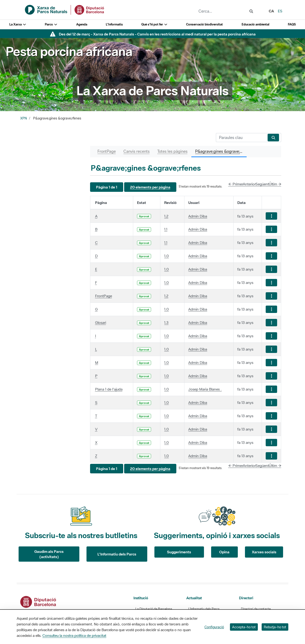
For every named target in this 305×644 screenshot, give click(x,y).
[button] (107, 187)
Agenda (82, 24)
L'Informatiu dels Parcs (117, 554)
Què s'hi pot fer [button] (154, 24)
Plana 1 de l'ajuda (109, 389)
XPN (24, 118)
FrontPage (104, 296)
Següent (262, 184)
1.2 (166, 216)
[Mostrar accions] (271, 216)
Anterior (249, 184)
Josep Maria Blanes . (205, 389)
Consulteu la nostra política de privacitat (74, 635)
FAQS (292, 24)
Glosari (101, 322)
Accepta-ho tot (244, 627)
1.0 (166, 256)
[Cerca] (241, 138)
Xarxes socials (264, 552)
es (280, 11)
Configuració (214, 627)
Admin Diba (198, 216)
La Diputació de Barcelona (154, 609)
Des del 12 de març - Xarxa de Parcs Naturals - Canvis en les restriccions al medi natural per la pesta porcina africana (157, 34)
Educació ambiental (255, 24)
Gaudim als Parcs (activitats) (49, 554)
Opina (224, 552)
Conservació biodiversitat (204, 24)
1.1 (166, 229)
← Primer (236, 184)
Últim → (275, 184)
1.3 (166, 322)
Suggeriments (179, 552)
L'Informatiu (114, 24)
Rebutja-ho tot (275, 627)
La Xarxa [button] (18, 24)
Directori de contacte (256, 609)
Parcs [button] (51, 24)
